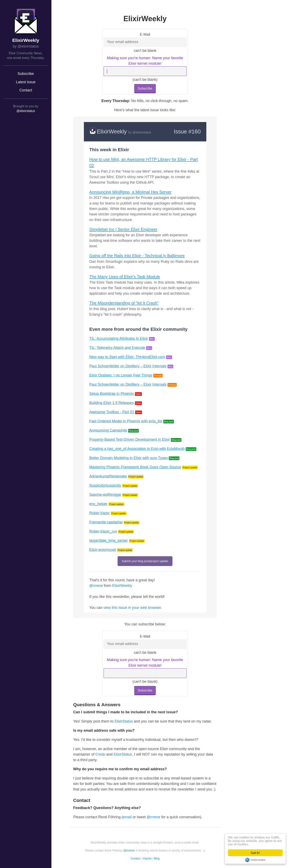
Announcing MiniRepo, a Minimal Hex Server (131, 192)
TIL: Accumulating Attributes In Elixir (119, 339)
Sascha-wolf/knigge (105, 495)
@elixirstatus (26, 111)
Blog (157, 858)
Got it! (255, 853)
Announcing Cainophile (108, 430)
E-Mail (145, 34)
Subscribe (26, 74)
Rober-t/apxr (100, 513)
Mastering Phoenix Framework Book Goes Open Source (135, 467)
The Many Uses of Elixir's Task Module (125, 277)
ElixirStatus (124, 721)
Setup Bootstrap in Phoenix (112, 394)
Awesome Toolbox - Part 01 (112, 412)
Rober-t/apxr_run (103, 531)
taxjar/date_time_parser (109, 541)
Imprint (147, 858)
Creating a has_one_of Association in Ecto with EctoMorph (137, 449)
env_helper (98, 504)
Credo (101, 754)
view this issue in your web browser (132, 608)
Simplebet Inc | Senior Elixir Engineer (123, 229)
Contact (26, 90)
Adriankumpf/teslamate (108, 476)
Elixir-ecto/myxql (103, 550)
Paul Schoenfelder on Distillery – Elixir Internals (128, 366)
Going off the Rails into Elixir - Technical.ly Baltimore (137, 256)
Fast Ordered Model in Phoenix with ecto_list (126, 421)
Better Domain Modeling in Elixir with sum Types (129, 458)
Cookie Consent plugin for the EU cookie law (255, 860)
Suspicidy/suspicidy (105, 485)
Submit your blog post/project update (145, 561)
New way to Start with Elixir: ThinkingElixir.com (127, 357)
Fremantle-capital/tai (106, 522)
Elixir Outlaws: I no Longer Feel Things (121, 375)
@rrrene (96, 586)
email (127, 817)
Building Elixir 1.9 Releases (112, 403)
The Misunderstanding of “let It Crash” (124, 303)
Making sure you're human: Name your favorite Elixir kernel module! (145, 61)
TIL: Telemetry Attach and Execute (117, 348)
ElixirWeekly (26, 40)
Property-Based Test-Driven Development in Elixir (130, 440)
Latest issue (26, 82)
